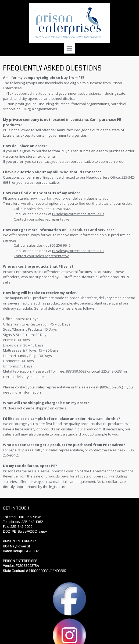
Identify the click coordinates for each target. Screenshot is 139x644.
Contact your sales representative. (42, 219)
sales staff (12, 434)
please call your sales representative (53, 450)
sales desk (117, 450)
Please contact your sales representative (37, 387)
